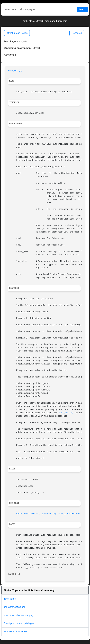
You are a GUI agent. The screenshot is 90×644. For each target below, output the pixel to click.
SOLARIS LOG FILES (16, 632)
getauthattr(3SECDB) (28, 514)
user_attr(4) (66, 413)
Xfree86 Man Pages (17, 33)
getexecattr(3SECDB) (53, 514)
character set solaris (15, 607)
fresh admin (10, 599)
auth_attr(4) (15, 71)
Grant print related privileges (19, 623)
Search (82, 9)
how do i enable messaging (18, 615)
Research (77, 33)
